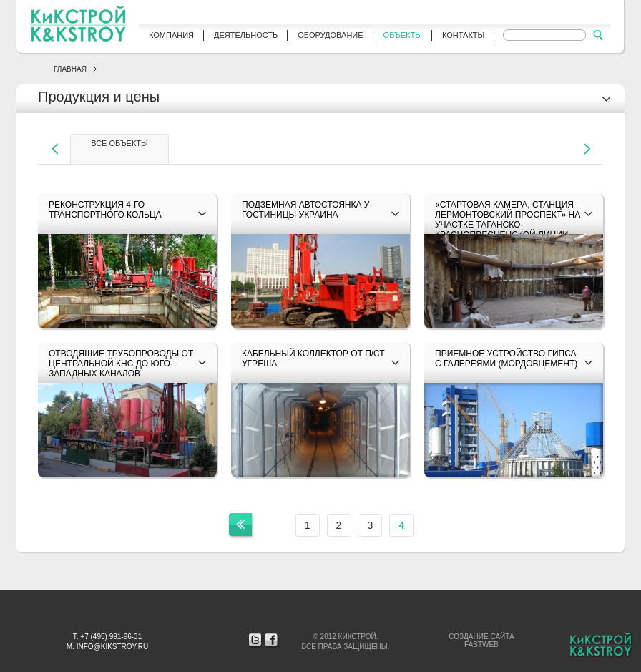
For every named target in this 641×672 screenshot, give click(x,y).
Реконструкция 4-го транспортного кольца (105, 210)
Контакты (463, 35)
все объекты (119, 143)
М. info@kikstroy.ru (107, 647)
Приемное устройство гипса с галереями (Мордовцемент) (506, 359)
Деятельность (246, 35)
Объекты (403, 35)
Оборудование (330, 35)
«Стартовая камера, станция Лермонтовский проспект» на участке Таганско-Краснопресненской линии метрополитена (508, 225)
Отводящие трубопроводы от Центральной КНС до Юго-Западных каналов (121, 364)
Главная (70, 69)
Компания (171, 35)
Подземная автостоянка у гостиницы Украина (305, 210)
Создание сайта (481, 637)
